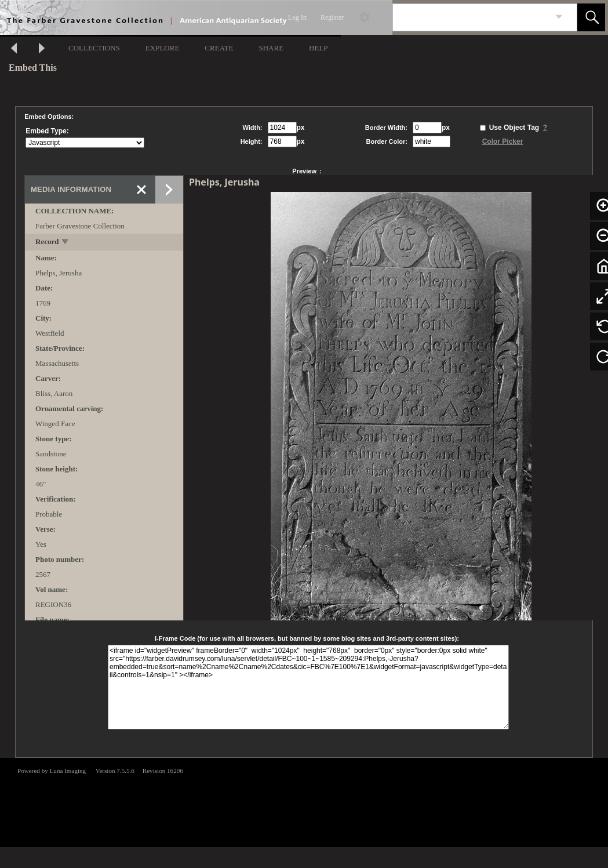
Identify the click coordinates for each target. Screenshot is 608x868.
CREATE (219, 48)
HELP (318, 48)
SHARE (271, 48)
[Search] (471, 17)
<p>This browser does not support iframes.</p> (304, 801)
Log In (297, 17)
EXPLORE (163, 48)
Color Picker (503, 141)
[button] (591, 17)
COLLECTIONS (94, 48)
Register (332, 17)
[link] (559, 17)
